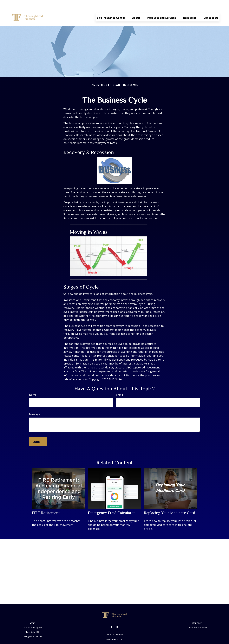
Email (119, 386)
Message (35, 406)
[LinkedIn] (117, 618)
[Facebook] (112, 618)
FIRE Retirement (46, 504)
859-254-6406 (200, 619)
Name (33, 386)
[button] (111, 9)
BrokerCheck (145, 641)
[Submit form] (38, 433)
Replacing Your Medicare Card (170, 504)
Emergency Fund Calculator (112, 504)
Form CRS (117, 636)
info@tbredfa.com (115, 631)
